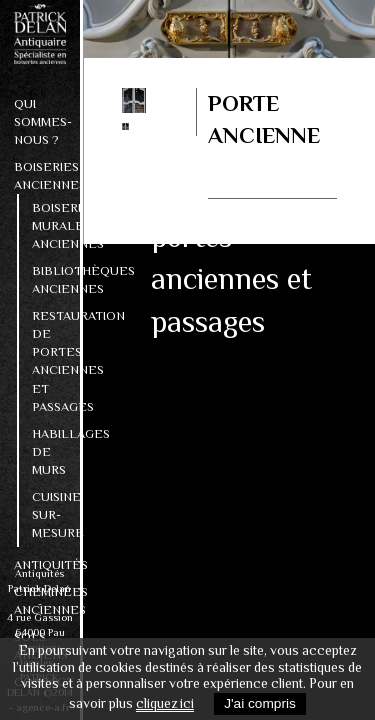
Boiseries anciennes (40, 175)
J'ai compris (260, 703)
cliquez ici (165, 703)
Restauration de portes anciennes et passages (49, 360)
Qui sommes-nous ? (40, 121)
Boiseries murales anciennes (49, 225)
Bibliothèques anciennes (49, 279)
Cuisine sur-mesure (49, 514)
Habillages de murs (49, 451)
